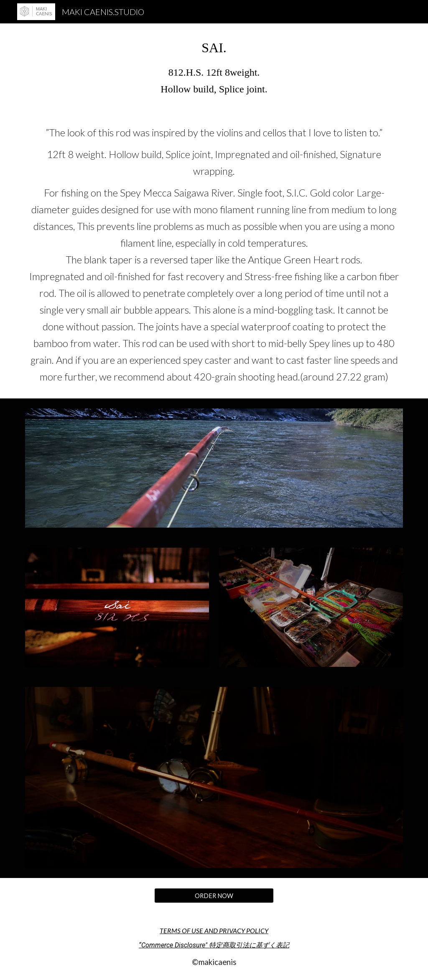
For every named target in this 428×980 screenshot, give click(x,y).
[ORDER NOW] (214, 896)
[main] (214, 67)
